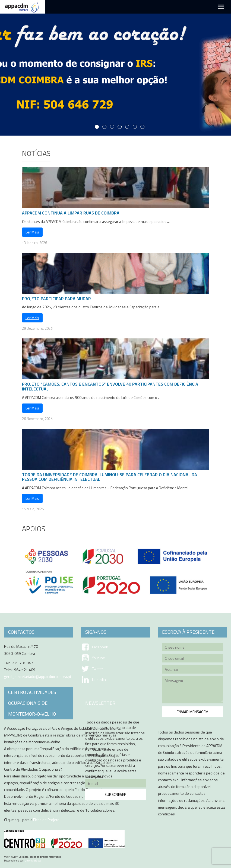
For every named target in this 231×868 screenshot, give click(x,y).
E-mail (116, 784)
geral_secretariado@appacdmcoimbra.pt (38, 676)
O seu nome (192, 648)
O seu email (192, 659)
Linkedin (99, 680)
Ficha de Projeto (46, 820)
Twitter (98, 669)
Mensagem (192, 691)
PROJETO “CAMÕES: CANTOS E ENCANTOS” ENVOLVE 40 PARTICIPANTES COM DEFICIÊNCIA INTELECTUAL (110, 386)
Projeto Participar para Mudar (56, 299)
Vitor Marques (33, 861)
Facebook (100, 647)
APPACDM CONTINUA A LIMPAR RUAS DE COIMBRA (71, 213)
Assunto (192, 670)
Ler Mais (32, 232)
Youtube (99, 658)
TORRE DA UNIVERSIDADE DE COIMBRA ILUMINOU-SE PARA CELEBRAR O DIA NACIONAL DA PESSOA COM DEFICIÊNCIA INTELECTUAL (110, 477)
